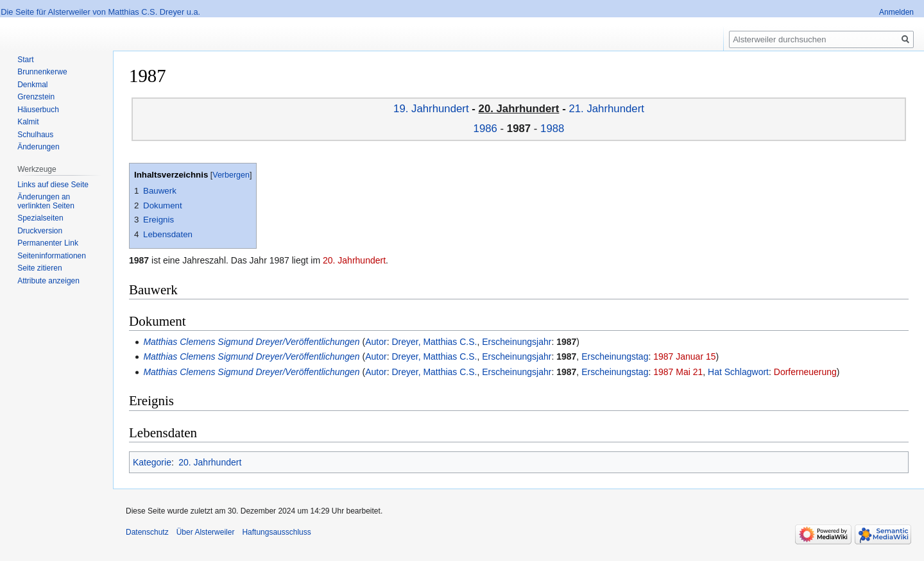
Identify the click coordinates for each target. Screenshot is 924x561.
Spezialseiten (40, 218)
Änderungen (38, 147)
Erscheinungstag (615, 356)
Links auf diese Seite (53, 185)
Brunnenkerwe (42, 72)
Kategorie (152, 462)
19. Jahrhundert (431, 109)
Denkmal (32, 85)
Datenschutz (147, 532)
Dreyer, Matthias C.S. (434, 342)
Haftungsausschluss (276, 532)
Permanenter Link (48, 243)
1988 (552, 129)
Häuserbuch (38, 110)
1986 (485, 129)
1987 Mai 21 (678, 372)
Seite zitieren (39, 268)
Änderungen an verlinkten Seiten (46, 201)
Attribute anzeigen (48, 281)
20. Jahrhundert (354, 260)
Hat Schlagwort (738, 372)
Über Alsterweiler (206, 532)
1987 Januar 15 (684, 356)
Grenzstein (36, 97)
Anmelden (896, 12)
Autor (376, 342)
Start (25, 60)
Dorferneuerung (805, 372)
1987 (566, 342)
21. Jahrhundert (606, 109)
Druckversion (40, 231)
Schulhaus (35, 135)
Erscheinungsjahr (517, 342)
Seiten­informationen (52, 256)
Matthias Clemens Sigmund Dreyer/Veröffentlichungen (251, 342)
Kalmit (28, 122)
